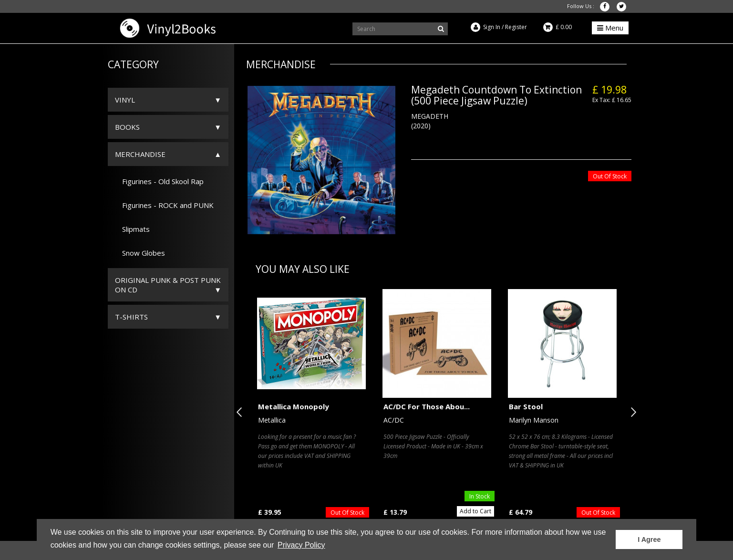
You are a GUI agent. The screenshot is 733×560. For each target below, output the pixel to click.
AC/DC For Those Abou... (427, 406)
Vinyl (125, 100)
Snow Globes (140, 253)
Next (631, 412)
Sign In (492, 27)
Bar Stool (526, 406)
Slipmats (132, 229)
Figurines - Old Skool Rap (159, 181)
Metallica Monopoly (294, 406)
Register (516, 27)
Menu (610, 28)
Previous (241, 412)
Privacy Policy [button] (301, 545)
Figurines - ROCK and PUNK (164, 205)
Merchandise (140, 154)
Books (127, 127)
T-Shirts (131, 317)
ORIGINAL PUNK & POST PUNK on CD (168, 285)
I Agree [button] (649, 539)
